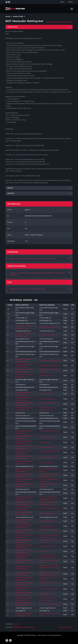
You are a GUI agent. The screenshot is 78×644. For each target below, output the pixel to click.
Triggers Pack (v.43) (46, 594)
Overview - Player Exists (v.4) (49, 589)
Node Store (18, 16)
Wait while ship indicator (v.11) (49, 604)
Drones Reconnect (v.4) (47, 546)
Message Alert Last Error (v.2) (49, 327)
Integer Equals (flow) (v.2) (48, 513)
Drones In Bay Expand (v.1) (48, 457)
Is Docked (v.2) (44, 551)
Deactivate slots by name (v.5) (49, 360)
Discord (16, 624)
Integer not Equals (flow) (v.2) (49, 508)
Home (8, 16)
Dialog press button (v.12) (48, 437)
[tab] (39, 27)
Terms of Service (66, 627)
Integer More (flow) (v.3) (47, 399)
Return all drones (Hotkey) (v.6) (49, 365)
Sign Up (70, 2)
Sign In (63, 2)
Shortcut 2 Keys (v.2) (46, 462)
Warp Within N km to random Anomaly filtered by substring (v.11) (49, 568)
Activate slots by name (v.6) (48, 335)
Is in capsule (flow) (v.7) (47, 526)
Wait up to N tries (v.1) (47, 394)
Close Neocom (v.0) (46, 442)
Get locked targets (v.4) (47, 521)
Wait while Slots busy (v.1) (48, 376)
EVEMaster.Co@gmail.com (24, 627)
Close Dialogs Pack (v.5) (47, 447)
